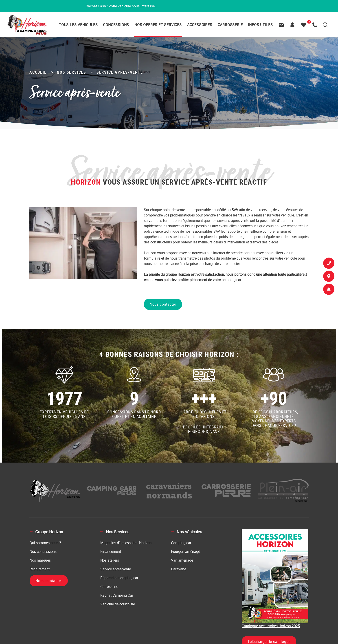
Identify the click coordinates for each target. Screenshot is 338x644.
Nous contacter (163, 304)
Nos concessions (43, 551)
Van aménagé (182, 560)
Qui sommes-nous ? (45, 543)
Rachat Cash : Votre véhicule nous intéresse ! (121, 6)
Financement (111, 551)
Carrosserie (109, 587)
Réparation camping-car (119, 578)
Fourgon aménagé (185, 551)
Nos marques (40, 560)
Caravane (179, 569)
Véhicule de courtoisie (118, 604)
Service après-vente (116, 569)
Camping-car (181, 543)
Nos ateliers (110, 560)
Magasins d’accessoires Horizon (126, 543)
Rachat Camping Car (117, 595)
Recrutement (40, 569)
